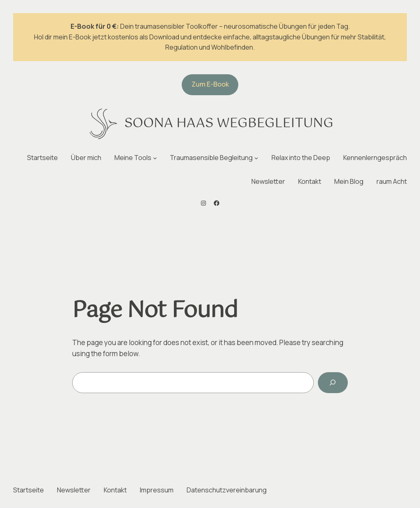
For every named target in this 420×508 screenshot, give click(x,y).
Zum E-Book (210, 84)
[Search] (333, 383)
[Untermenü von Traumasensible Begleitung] (256, 158)
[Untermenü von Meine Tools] (155, 158)
